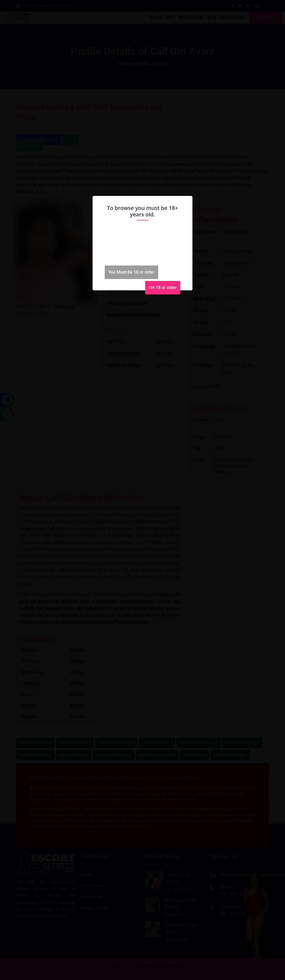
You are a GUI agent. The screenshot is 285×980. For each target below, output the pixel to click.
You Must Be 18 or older (131, 272)
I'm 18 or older (163, 287)
